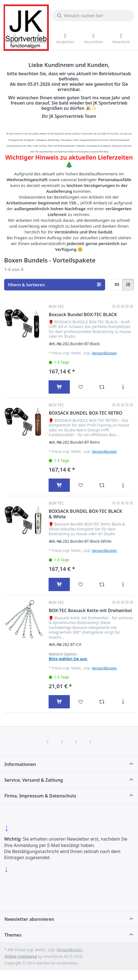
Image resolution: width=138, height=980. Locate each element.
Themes (13, 935)
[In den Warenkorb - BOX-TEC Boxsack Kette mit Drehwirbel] (59, 702)
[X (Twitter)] (62, 742)
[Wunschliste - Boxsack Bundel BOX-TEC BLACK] (80, 387)
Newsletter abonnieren (29, 919)
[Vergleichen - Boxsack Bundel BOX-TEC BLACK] (102, 387)
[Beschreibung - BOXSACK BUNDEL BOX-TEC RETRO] (123, 485)
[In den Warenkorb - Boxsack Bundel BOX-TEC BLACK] (59, 387)
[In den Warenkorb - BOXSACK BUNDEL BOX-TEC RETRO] (59, 485)
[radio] (117, 285)
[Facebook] (48, 742)
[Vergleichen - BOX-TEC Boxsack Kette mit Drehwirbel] (102, 702)
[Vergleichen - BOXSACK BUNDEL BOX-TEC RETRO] (102, 485)
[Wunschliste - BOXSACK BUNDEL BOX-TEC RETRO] (80, 485)
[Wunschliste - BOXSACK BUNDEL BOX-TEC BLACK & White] (80, 584)
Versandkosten (104, 353)
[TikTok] (76, 742)
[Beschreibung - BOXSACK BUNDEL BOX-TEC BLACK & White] (123, 584)
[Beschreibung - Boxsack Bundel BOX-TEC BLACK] (123, 387)
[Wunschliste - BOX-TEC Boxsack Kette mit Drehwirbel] (80, 702)
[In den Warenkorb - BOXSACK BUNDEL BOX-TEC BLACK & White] (59, 584)
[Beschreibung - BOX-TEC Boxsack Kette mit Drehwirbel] (123, 702)
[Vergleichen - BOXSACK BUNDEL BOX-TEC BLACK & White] (102, 584)
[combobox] (93, 15)
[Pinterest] (91, 742)
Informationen (20, 764)
